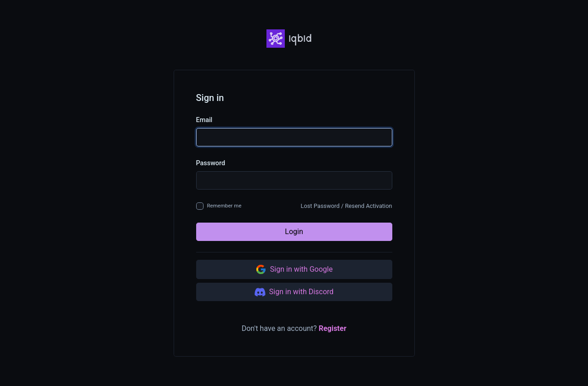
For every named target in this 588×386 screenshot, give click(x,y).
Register (333, 328)
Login (294, 232)
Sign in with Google (294, 269)
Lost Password (320, 206)
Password (211, 163)
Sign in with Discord (294, 292)
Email (204, 120)
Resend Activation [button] (369, 206)
